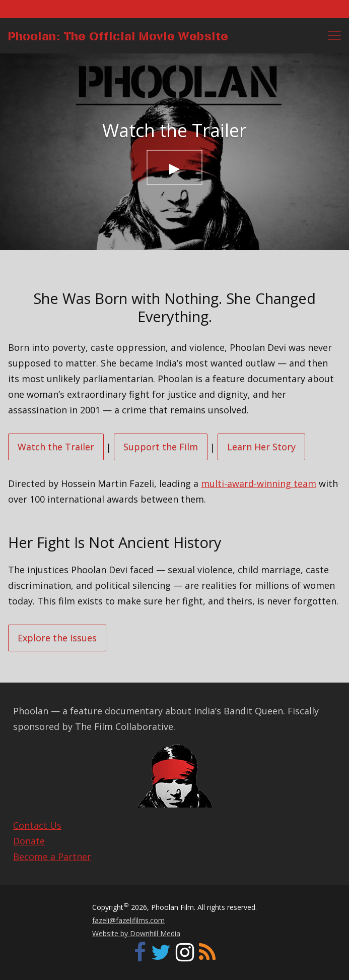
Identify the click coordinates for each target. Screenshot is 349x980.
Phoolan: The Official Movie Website (118, 36)
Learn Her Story (261, 447)
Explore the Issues (57, 638)
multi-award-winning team (259, 483)
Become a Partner (52, 856)
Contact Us (37, 825)
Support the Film (161, 447)
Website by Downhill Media (136, 933)
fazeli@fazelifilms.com (128, 920)
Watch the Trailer (56, 447)
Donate (29, 841)
